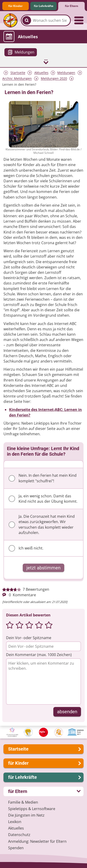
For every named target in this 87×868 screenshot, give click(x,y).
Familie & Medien (23, 802)
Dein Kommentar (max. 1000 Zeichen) (39, 655)
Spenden (16, 848)
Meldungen (66, 73)
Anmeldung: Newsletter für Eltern (37, 841)
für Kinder (15, 6)
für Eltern (72, 6)
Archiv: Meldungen (17, 79)
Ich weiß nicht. (26, 548)
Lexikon (15, 822)
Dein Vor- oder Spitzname (29, 638)
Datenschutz (19, 835)
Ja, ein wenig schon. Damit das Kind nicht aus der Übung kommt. (43, 499)
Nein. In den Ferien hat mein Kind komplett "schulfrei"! (43, 478)
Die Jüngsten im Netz (26, 815)
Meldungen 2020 (54, 79)
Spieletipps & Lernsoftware (32, 809)
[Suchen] (27, 20)
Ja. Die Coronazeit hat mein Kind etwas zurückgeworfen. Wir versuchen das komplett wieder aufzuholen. (42, 524)
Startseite (18, 73)
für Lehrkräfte (44, 6)
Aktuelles (41, 73)
